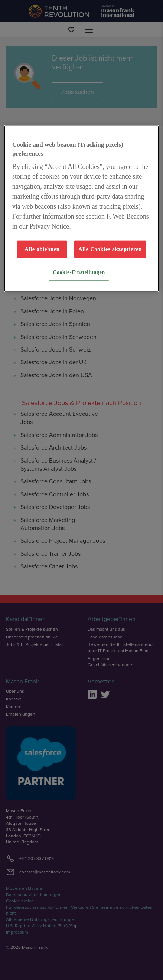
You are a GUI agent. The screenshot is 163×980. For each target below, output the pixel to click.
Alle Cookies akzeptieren (110, 249)
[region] (81, 209)
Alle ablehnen (42, 249)
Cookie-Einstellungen (79, 272)
